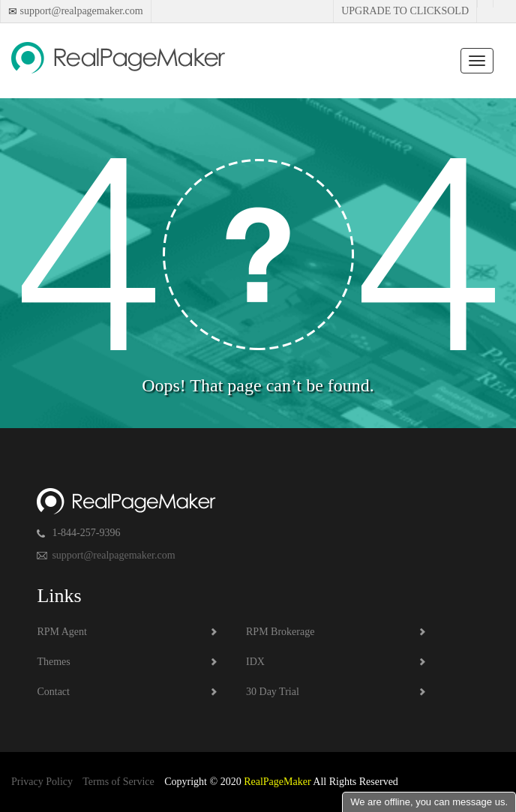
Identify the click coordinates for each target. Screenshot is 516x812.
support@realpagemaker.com (80, 11)
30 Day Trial (273, 692)
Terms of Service (118, 782)
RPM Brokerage (280, 632)
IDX (255, 662)
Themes (53, 662)
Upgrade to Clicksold (405, 11)
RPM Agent (62, 632)
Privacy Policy (42, 782)
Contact (53, 692)
